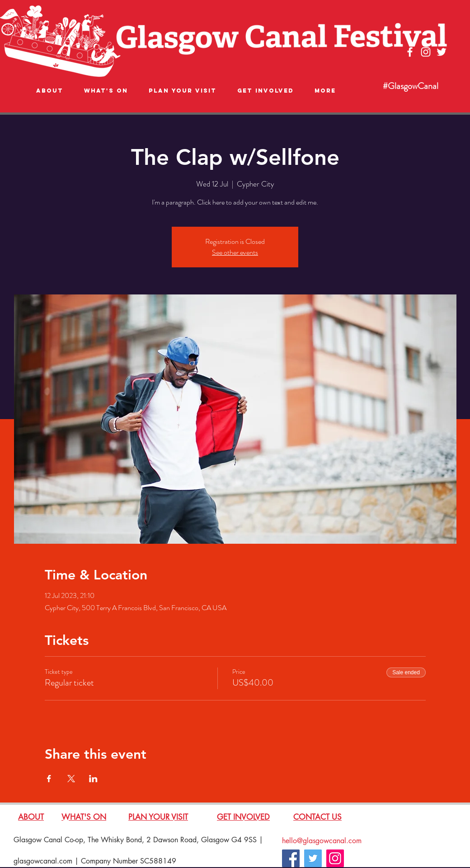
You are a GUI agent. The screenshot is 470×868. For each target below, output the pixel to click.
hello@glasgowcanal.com (322, 841)
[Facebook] (291, 858)
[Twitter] (313, 858)
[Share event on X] (71, 779)
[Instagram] (335, 858)
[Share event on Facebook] (49, 779)
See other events (235, 252)
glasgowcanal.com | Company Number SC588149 (95, 861)
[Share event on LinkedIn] (93, 779)
